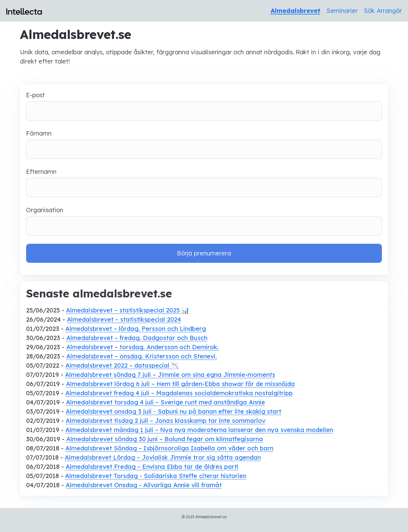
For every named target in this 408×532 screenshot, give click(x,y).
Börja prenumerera (204, 253)
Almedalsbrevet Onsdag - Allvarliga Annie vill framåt (144, 485)
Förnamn (204, 144)
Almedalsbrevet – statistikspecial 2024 (124, 319)
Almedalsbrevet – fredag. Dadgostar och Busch (137, 338)
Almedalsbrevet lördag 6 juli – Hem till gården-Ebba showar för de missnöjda (180, 384)
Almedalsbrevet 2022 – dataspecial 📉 (122, 365)
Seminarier (342, 11)
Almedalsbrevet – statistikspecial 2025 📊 (128, 310)
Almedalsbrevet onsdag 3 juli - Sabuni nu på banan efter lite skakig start (173, 411)
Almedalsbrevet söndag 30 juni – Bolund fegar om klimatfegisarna (165, 439)
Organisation (204, 221)
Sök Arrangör (383, 11)
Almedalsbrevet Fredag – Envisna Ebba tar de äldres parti (152, 467)
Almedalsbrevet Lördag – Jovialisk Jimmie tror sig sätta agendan (163, 457)
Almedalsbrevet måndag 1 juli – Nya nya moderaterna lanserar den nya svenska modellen (199, 430)
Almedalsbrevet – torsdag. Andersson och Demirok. (142, 347)
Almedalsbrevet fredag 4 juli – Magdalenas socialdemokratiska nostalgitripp (179, 393)
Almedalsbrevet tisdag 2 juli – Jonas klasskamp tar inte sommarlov (166, 421)
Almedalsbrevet (295, 11)
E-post (204, 106)
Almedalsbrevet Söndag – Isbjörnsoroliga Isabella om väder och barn (169, 448)
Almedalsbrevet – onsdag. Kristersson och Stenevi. (142, 356)
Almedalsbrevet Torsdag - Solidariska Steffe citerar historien (156, 476)
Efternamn (204, 182)
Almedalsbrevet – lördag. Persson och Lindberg (136, 329)
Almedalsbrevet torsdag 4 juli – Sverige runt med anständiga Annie (166, 402)
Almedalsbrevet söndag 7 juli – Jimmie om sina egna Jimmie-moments (170, 375)
